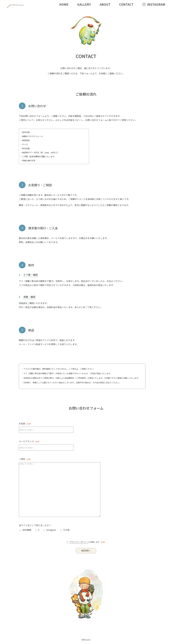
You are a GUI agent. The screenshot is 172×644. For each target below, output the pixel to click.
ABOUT (105, 4)
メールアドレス (30, 441)
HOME (64, 4)
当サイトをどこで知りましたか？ (35, 525)
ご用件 (25, 459)
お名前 (25, 423)
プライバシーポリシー (79, 542)
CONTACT (126, 4)
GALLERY (84, 4)
